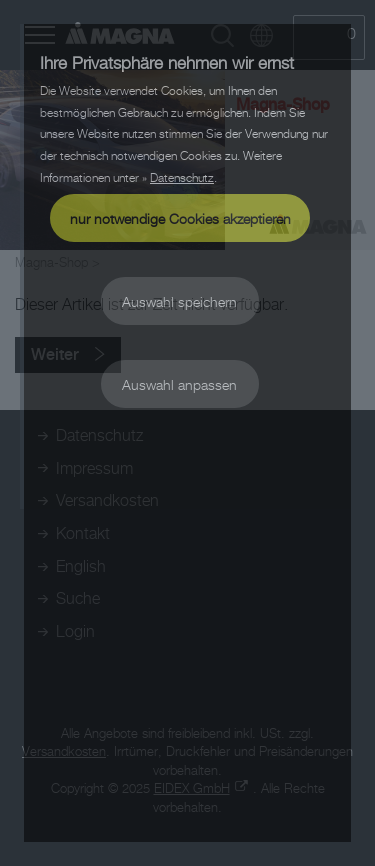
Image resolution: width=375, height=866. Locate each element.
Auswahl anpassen (179, 384)
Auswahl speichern (179, 301)
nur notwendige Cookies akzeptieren (180, 218)
